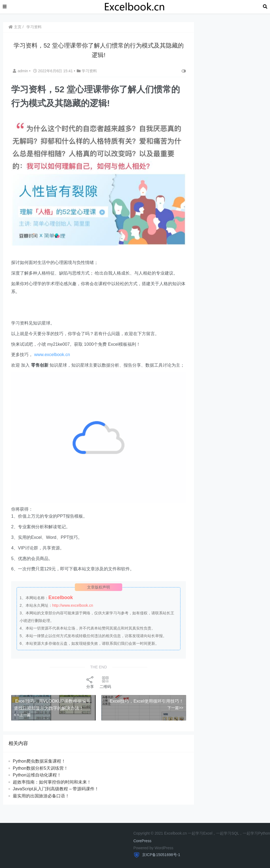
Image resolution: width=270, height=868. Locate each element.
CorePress (142, 841)
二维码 (105, 682)
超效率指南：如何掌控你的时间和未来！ (52, 782)
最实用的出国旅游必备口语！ (41, 796)
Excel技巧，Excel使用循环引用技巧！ (146, 701)
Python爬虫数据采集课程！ (39, 761)
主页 (15, 27)
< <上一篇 (22, 715)
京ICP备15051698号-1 (161, 855)
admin (21, 71)
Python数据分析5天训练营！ (40, 768)
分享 (90, 682)
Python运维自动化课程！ (37, 775)
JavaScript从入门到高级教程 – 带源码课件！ (56, 789)
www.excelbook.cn (52, 355)
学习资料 (34, 27)
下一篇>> (175, 708)
